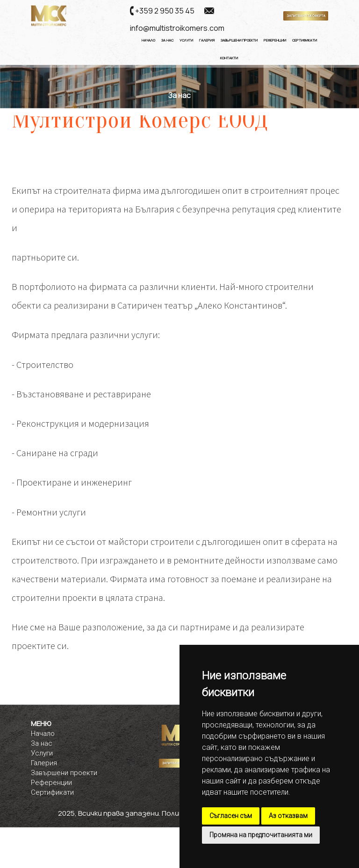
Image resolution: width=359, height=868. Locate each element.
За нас (167, 40)
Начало (148, 40)
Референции (275, 40)
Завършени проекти (64, 773)
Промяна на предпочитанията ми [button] (261, 835)
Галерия (207, 40)
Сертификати (305, 40)
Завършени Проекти (239, 40)
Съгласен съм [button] (231, 816)
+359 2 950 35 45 (165, 11)
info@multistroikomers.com (177, 28)
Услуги (186, 40)
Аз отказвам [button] (288, 816)
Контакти (229, 58)
